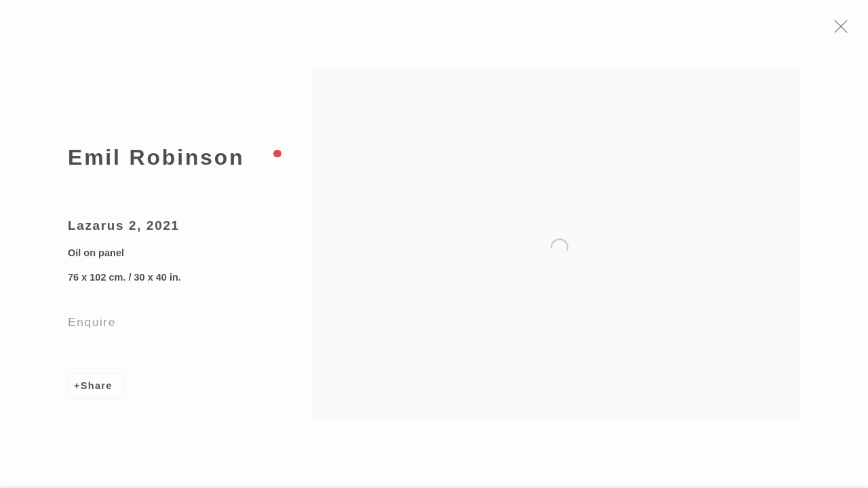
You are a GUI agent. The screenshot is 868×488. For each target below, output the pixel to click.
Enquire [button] (92, 325)
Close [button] (844, 30)
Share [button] (97, 388)
